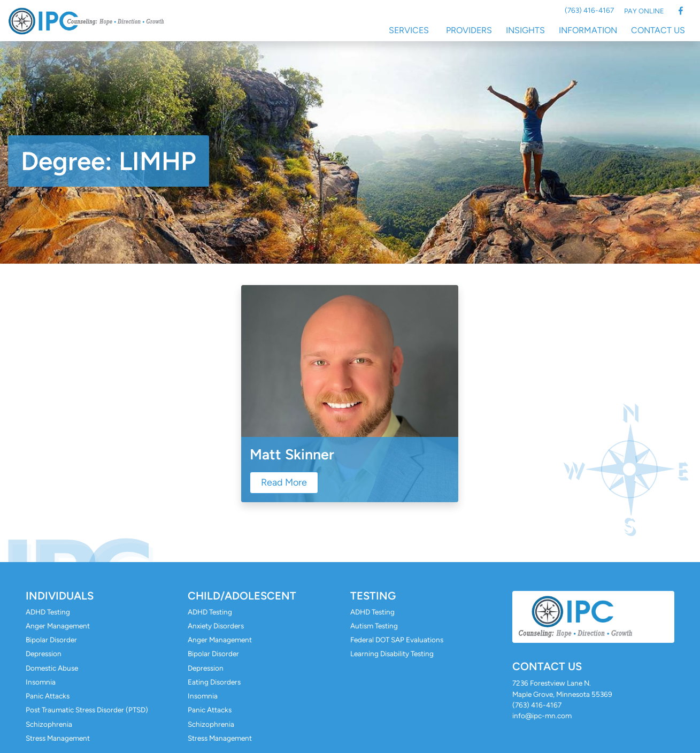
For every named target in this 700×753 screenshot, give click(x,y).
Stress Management (58, 738)
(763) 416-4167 (589, 10)
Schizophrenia (49, 724)
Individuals (60, 596)
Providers (469, 30)
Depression (44, 654)
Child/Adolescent (242, 596)
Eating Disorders (214, 682)
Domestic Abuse (52, 668)
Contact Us (658, 30)
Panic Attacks (48, 696)
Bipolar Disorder (51, 640)
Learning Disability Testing (392, 654)
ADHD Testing (48, 612)
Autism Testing (374, 626)
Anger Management (58, 626)
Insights (525, 30)
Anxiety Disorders (216, 626)
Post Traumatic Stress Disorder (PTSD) (87, 710)
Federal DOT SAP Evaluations (397, 640)
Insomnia (41, 682)
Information (588, 30)
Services (409, 30)
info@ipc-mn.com (542, 716)
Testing (373, 596)
